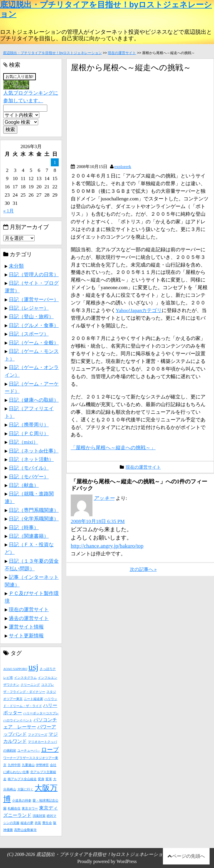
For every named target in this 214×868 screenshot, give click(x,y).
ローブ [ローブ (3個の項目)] (50, 750)
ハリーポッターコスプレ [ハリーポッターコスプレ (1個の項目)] (41, 713)
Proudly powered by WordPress (107, 861)
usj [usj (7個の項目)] (33, 667)
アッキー (104, 498)
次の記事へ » (143, 569)
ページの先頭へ (188, 856)
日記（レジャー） (29, 308)
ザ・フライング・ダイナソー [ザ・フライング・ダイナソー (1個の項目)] (24, 692)
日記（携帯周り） (29, 425)
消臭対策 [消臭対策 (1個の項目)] (39, 816)
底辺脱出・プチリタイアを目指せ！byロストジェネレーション (52, 53)
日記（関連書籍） (29, 536)
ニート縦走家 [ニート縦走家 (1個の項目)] (33, 699)
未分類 (16, 266)
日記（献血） (24, 485)
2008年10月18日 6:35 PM (98, 521)
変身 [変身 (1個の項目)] (41, 779)
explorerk (123, 166)
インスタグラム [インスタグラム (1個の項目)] (25, 678)
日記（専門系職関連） (34, 510)
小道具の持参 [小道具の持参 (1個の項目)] (22, 801)
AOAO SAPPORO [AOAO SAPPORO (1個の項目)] (15, 669)
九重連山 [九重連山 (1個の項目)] (28, 765)
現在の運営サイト (122, 53)
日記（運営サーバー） (34, 299)
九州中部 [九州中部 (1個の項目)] (14, 765)
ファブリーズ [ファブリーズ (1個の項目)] (38, 735)
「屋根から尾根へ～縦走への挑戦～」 (113, 448)
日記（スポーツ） (29, 334)
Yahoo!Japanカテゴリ (139, 310)
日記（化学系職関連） (34, 519)
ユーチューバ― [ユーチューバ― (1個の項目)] (29, 751)
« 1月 (9, 211)
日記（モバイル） (29, 468)
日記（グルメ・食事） (34, 325)
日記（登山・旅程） (31, 316)
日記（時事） (24, 527)
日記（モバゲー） (29, 477)
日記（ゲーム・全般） (34, 343)
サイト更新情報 (26, 636)
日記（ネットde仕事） (34, 451)
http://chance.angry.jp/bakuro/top (107, 546)
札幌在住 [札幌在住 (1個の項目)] (14, 808)
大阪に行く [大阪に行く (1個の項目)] (25, 789)
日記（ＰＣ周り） (29, 433)
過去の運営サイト (29, 618)
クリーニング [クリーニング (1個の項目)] (30, 685)
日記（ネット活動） (31, 459)
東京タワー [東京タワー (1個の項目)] (30, 808)
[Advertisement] (120, 120)
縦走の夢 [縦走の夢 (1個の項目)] (27, 823)
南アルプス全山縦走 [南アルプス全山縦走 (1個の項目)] (22, 779)
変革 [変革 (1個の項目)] (49, 779)
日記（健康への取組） (34, 400)
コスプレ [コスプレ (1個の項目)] (48, 685)
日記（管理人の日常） (34, 274)
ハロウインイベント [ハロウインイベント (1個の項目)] (18, 720)
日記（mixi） (23, 442)
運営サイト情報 (26, 627)
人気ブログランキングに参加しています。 (31, 92)
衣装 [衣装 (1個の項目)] (38, 823)
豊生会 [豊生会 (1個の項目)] (47, 823)
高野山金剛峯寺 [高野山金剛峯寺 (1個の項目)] (25, 830)
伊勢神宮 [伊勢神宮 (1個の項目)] (42, 765)
